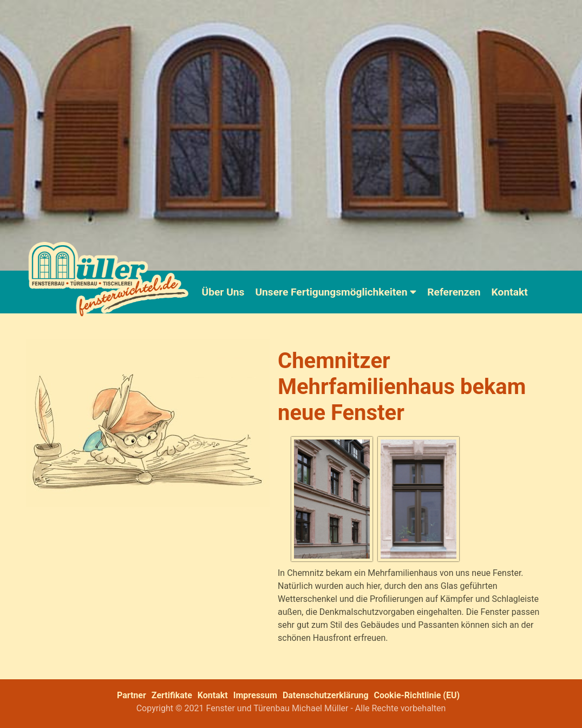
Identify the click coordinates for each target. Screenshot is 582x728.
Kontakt (510, 292)
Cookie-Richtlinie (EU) (417, 695)
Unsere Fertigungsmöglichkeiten (336, 292)
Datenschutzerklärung (326, 695)
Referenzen (454, 292)
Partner (132, 695)
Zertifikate (172, 695)
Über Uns (223, 292)
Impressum (255, 695)
